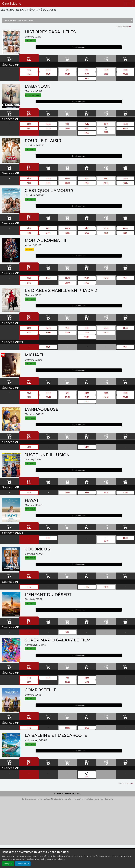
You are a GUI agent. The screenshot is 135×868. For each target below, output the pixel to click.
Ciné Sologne (12, 4)
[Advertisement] (67, 822)
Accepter (8, 864)
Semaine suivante (123, 27)
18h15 (106, 541)
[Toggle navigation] (129, 4)
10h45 (87, 776)
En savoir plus (23, 864)
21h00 (106, 132)
